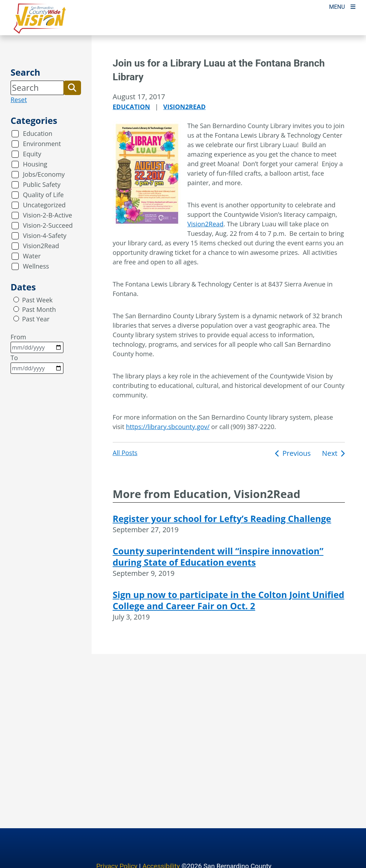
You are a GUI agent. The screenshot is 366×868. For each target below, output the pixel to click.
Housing (35, 164)
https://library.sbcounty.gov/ (168, 427)
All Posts (125, 453)
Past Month (39, 309)
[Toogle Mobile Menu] (342, 6)
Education (38, 133)
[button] (72, 88)
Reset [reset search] (19, 100)
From (37, 343)
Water (32, 256)
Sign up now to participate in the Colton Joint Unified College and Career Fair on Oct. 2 (229, 600)
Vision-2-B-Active (48, 215)
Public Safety (42, 184)
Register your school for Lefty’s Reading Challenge (222, 518)
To (37, 364)
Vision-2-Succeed (48, 225)
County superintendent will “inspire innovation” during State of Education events (218, 556)
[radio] (16, 300)
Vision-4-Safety (45, 235)
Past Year (36, 319)
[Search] (37, 88)
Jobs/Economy (44, 174)
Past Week (38, 300)
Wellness (36, 266)
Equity (32, 154)
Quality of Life (43, 195)
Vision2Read (41, 246)
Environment (42, 144)
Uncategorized (44, 205)
